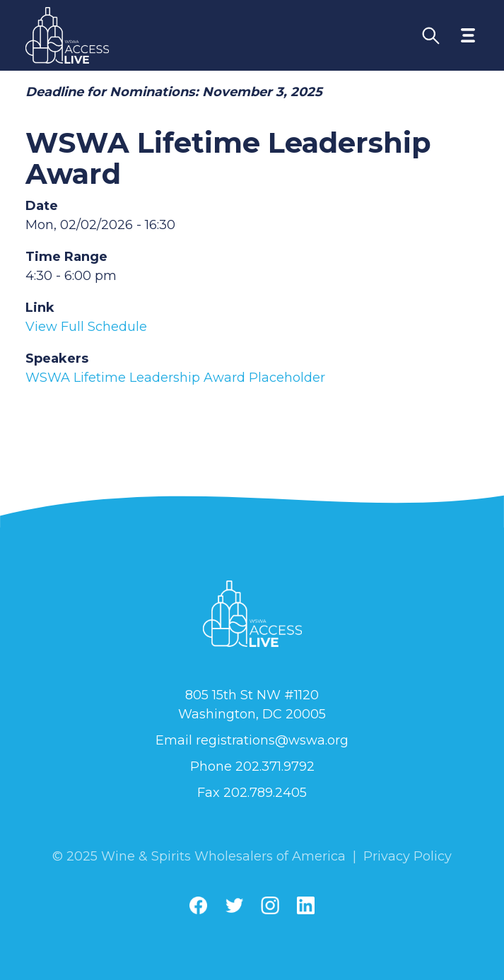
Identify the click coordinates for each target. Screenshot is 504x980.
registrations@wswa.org (272, 740)
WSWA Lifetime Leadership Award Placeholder (175, 378)
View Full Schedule (86, 327)
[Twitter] (234, 905)
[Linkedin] (306, 905)
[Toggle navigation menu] (468, 35)
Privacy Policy (408, 856)
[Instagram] (270, 905)
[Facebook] (198, 905)
